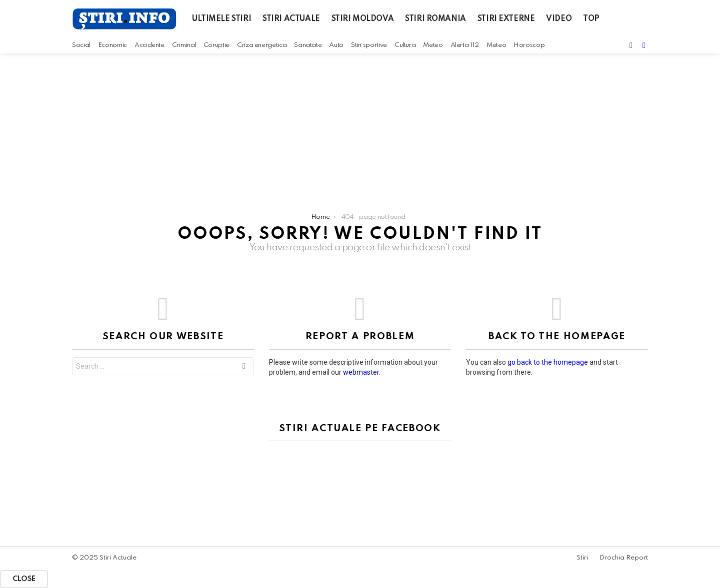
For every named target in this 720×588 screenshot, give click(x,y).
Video (559, 19)
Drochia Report (624, 558)
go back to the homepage (548, 362)
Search (244, 367)
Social (81, 45)
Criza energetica (262, 45)
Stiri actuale (291, 19)
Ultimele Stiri (221, 19)
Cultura (405, 45)
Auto (336, 45)
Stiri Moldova (363, 19)
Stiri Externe (506, 19)
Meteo (433, 45)
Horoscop (529, 45)
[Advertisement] (360, 128)
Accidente (149, 45)
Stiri (582, 558)
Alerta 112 (465, 45)
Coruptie (216, 45)
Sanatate (308, 45)
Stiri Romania (435, 19)
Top (591, 19)
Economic (112, 45)
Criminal (184, 45)
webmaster (361, 372)
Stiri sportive (369, 45)
